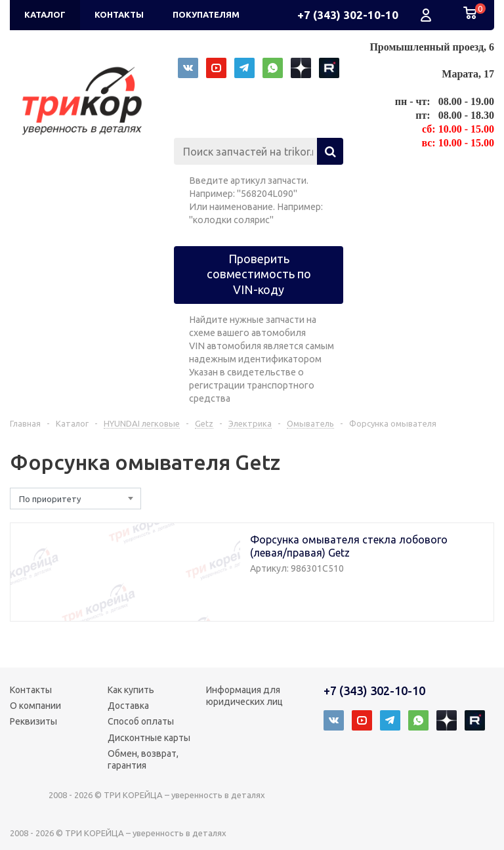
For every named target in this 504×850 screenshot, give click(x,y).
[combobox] (75, 499)
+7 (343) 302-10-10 (348, 15)
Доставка (128, 706)
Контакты (31, 690)
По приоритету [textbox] (50, 499)
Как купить (131, 690)
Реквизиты (33, 721)
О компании (35, 706)
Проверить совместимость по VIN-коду (259, 274)
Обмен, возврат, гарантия (143, 759)
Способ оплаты (141, 721)
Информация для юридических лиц (244, 696)
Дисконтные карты (149, 738)
